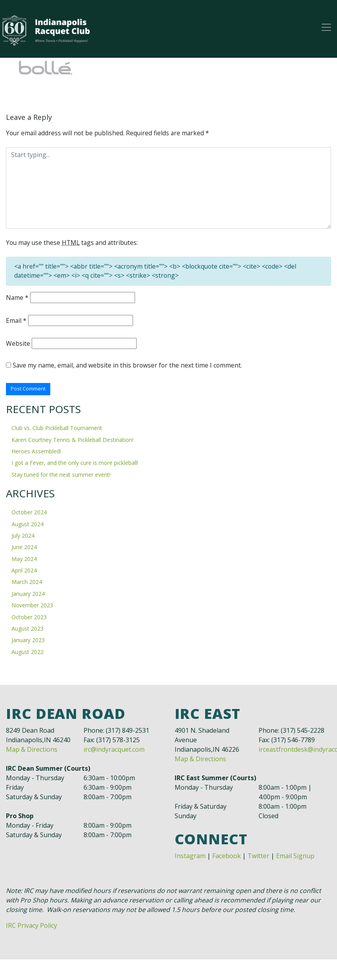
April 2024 (24, 572)
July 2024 (23, 537)
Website (18, 345)
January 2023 (28, 642)
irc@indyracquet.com (114, 751)
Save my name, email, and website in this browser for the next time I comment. (129, 367)
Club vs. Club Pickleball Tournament (57, 430)
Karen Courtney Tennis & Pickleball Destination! (72, 441)
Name (17, 299)
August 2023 (28, 630)
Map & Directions (32, 751)
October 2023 (29, 619)
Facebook (227, 857)
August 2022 (28, 653)
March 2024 (27, 584)
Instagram (190, 857)
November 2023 (32, 607)
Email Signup (295, 857)
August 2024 (28, 526)
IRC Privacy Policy (31, 927)
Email (16, 322)
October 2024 (29, 514)
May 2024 (24, 560)
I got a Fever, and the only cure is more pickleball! (75, 465)
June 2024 (24, 549)
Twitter (258, 857)
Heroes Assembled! (36, 453)
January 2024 (28, 595)
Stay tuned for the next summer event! (61, 476)
